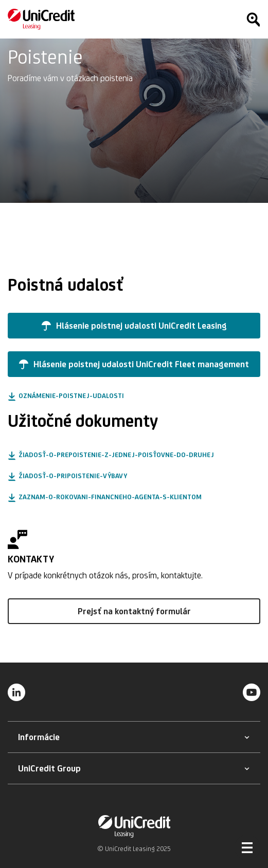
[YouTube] (252, 692)
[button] (134, 326)
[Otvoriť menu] (247, 847)
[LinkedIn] (16, 692)
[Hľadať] (253, 20)
